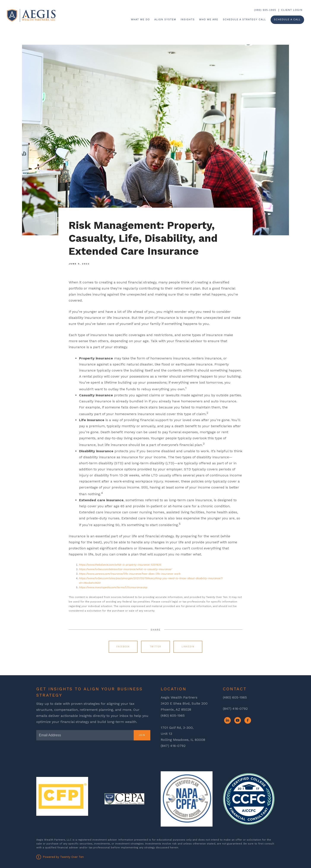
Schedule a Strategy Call (244, 20)
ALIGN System (165, 20)
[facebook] (248, 720)
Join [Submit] (142, 735)
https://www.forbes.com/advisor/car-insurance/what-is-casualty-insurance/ (125, 569)
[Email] (85, 735)
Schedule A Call (287, 20)
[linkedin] (227, 720)
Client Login (292, 10)
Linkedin (188, 647)
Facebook (123, 647)
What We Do (140, 20)
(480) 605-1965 (265, 10)
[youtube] (238, 720)
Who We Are (209, 20)
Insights (188, 20)
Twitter (155, 647)
